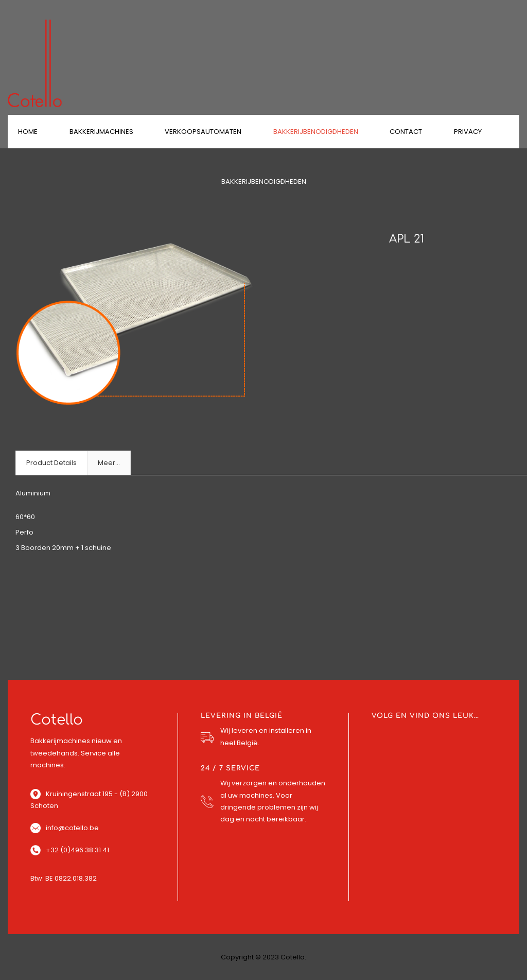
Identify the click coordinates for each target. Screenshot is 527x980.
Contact (406, 132)
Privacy (468, 132)
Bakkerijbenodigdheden (316, 132)
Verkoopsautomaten (203, 132)
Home (28, 132)
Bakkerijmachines (101, 132)
